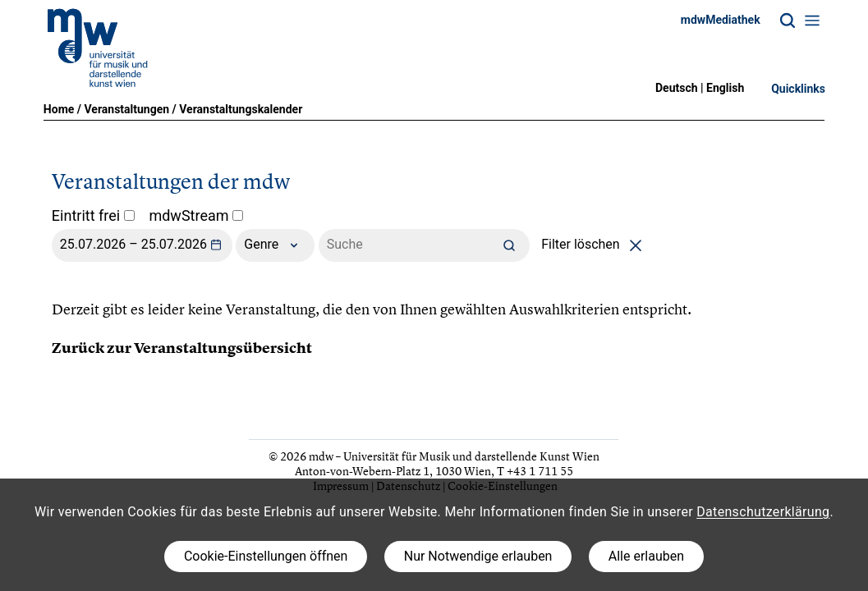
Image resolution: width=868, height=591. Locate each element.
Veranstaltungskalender (241, 109)
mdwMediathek (721, 20)
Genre (275, 245)
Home (59, 109)
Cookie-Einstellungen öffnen (266, 556)
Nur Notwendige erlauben (478, 556)
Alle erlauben (646, 556)
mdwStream (196, 215)
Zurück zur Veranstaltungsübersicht (182, 348)
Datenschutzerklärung (763, 512)
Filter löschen (594, 244)
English (725, 88)
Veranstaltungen (126, 109)
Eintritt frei (93, 215)
